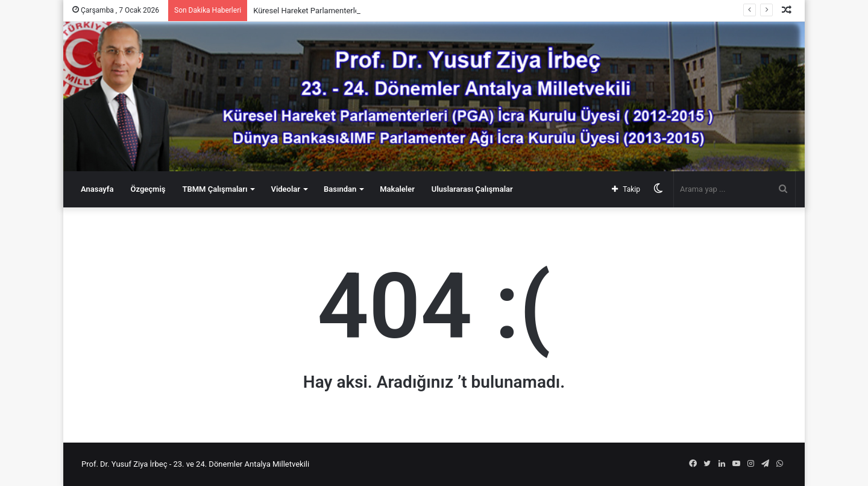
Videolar (285, 189)
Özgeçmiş (148, 189)
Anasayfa (97, 189)
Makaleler (397, 189)
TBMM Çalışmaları (215, 189)
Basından (340, 189)
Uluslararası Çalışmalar (472, 189)
